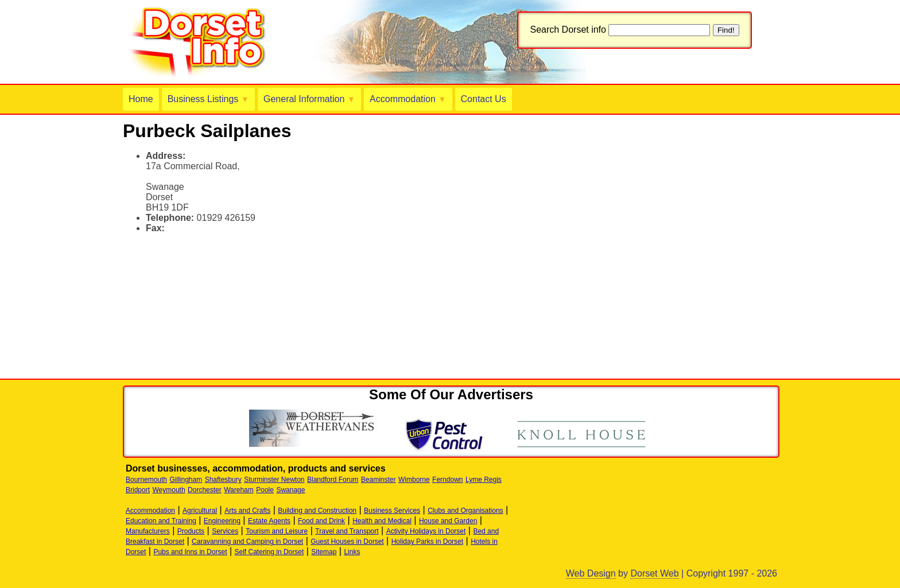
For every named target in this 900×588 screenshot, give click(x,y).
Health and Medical (382, 521)
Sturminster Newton (274, 480)
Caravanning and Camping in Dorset (247, 542)
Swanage (290, 490)
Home (141, 99)
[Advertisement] (257, 260)
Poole (265, 490)
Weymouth (168, 490)
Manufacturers (148, 531)
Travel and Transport (347, 531)
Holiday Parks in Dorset (427, 542)
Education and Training (161, 521)
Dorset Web (654, 573)
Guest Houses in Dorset (347, 542)
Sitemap (324, 552)
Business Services (392, 511)
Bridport (138, 490)
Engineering (222, 521)
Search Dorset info (568, 30)
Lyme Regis (484, 480)
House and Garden (448, 521)
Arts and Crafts (247, 511)
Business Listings (208, 99)
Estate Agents (269, 521)
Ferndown (447, 480)
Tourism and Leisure (277, 531)
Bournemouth (146, 480)
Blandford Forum (333, 480)
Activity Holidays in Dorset (426, 531)
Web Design (591, 573)
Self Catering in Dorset (269, 552)
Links (352, 552)
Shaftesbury (223, 480)
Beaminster (379, 480)
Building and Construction (317, 511)
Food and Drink (321, 521)
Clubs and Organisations (465, 511)
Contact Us (484, 99)
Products (191, 531)
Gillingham (186, 480)
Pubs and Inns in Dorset (190, 552)
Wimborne (414, 480)
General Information (309, 99)
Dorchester (205, 490)
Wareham (239, 490)
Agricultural (200, 511)
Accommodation (408, 99)
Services (225, 531)
